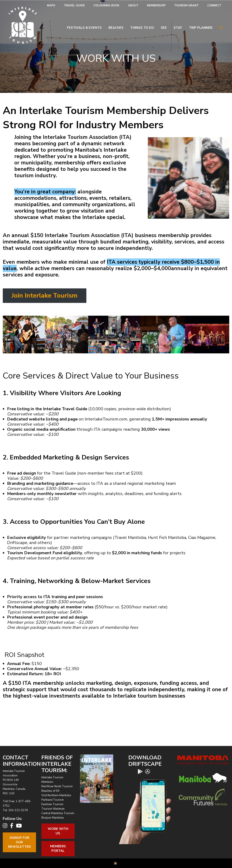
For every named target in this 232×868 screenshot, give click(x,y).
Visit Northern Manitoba (56, 795)
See (164, 28)
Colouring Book (106, 6)
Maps (51, 6)
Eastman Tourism (52, 804)
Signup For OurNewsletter (19, 842)
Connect (214, 6)
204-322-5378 (18, 810)
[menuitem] (51, 6)
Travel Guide (74, 6)
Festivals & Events (84, 28)
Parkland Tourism (53, 800)
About (133, 6)
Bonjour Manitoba (53, 818)
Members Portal (58, 849)
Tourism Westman (53, 809)
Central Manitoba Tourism (58, 813)
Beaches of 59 (50, 791)
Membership (156, 6)
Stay (178, 28)
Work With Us (58, 831)
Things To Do (142, 28)
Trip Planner (201, 28)
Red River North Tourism (57, 786)
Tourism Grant (186, 6)
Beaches (116, 28)
